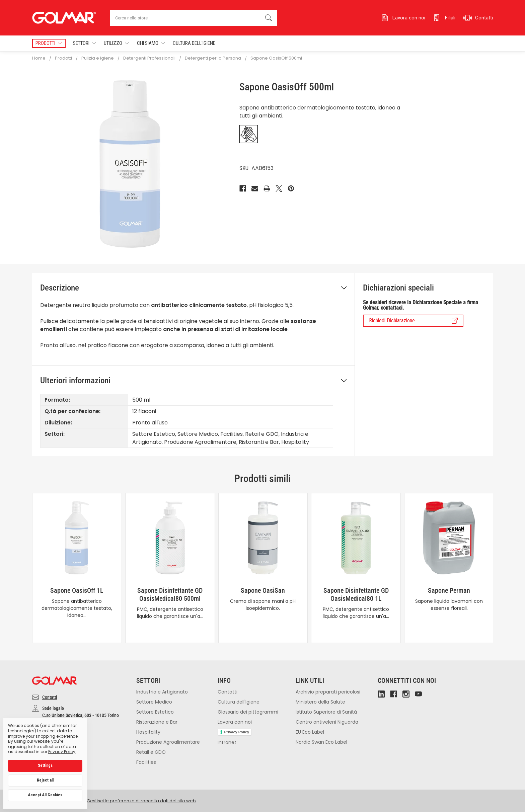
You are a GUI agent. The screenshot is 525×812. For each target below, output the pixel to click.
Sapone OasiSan (263, 590)
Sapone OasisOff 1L (77, 590)
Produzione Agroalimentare (168, 742)
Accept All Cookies (45, 795)
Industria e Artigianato (162, 692)
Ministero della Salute (320, 702)
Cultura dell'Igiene (194, 43)
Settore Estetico (155, 712)
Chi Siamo (151, 43)
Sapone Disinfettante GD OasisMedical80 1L (356, 594)
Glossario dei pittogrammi (248, 712)
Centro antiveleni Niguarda (327, 722)
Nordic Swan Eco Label (321, 742)
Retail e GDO (151, 752)
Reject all (45, 780)
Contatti (50, 697)
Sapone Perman (449, 590)
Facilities (146, 762)
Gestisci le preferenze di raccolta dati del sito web (141, 801)
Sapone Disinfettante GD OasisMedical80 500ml (170, 594)
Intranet (227, 742)
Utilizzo (116, 43)
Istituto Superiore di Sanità (326, 712)
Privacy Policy (237, 732)
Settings (45, 765)
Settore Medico (154, 702)
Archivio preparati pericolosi (328, 692)
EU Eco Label (310, 732)
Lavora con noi (235, 722)
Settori (84, 43)
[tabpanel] (77, 568)
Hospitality (148, 732)
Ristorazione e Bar (157, 722)
